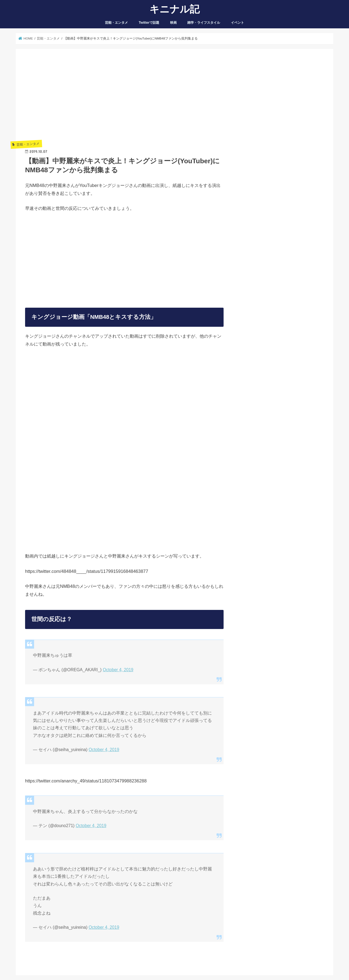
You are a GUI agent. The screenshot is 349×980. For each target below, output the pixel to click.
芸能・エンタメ (116, 23)
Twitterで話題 (149, 23)
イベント (237, 23)
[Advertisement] (124, 96)
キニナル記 (174, 9)
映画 (173, 23)
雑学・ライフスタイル (204, 23)
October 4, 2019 (118, 670)
